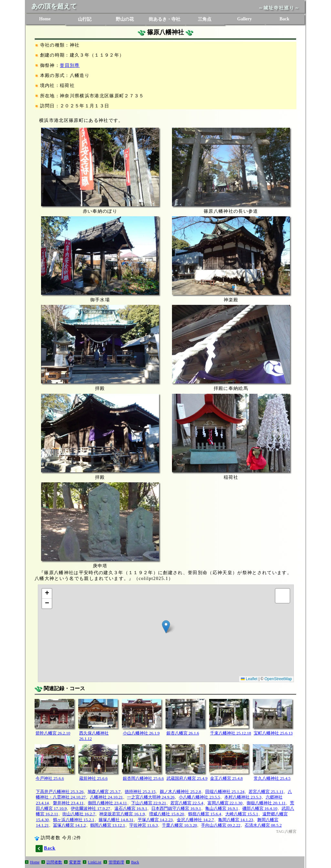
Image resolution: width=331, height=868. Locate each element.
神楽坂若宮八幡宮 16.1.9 (122, 814)
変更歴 (75, 862)
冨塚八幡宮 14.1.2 (69, 825)
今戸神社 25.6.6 (50, 778)
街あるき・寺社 (165, 19)
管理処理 (116, 862)
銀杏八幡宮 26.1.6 (183, 733)
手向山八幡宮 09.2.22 (221, 825)
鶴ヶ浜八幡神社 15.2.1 (74, 820)
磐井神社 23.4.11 (68, 803)
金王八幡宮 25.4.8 (226, 778)
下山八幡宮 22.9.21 (149, 803)
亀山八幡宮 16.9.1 (222, 808)
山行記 (85, 19)
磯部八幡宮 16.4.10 (260, 808)
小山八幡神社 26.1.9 (141, 733)
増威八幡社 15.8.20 (166, 814)
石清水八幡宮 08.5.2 (263, 825)
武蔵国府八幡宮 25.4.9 (187, 778)
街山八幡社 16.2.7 (79, 814)
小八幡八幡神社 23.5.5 (199, 797)
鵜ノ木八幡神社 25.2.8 (180, 792)
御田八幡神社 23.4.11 (107, 803)
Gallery (245, 19)
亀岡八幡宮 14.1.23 (236, 820)
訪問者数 (54, 862)
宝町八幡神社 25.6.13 (273, 733)
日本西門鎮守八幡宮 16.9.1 (176, 808)
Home (45, 19)
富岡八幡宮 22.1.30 (225, 803)
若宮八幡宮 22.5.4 (187, 803)
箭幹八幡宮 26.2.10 (53, 733)
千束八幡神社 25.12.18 (231, 733)
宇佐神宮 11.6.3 (144, 825)
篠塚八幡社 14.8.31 (116, 820)
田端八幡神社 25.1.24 (225, 792)
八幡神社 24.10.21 (106, 797)
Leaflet (249, 679)
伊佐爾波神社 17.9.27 (90, 808)
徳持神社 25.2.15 (140, 792)
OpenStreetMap (278, 679)
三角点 (205, 19)
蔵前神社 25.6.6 (93, 778)
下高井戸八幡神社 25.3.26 (60, 792)
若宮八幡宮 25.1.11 (266, 792)
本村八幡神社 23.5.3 (243, 797)
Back (284, 19)
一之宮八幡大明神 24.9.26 (151, 797)
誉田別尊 (70, 65)
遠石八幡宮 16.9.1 (131, 808)
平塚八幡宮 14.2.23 (155, 820)
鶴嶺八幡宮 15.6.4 (205, 814)
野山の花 (125, 19)
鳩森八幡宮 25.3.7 (104, 792)
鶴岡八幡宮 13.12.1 (108, 825)
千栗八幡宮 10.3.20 (179, 825)
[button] (166, 627)
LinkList (95, 862)
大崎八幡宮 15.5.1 (242, 814)
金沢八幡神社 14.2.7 (195, 820)
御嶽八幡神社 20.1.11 (266, 803)
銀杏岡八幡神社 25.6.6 (143, 778)
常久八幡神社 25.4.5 (272, 778)
